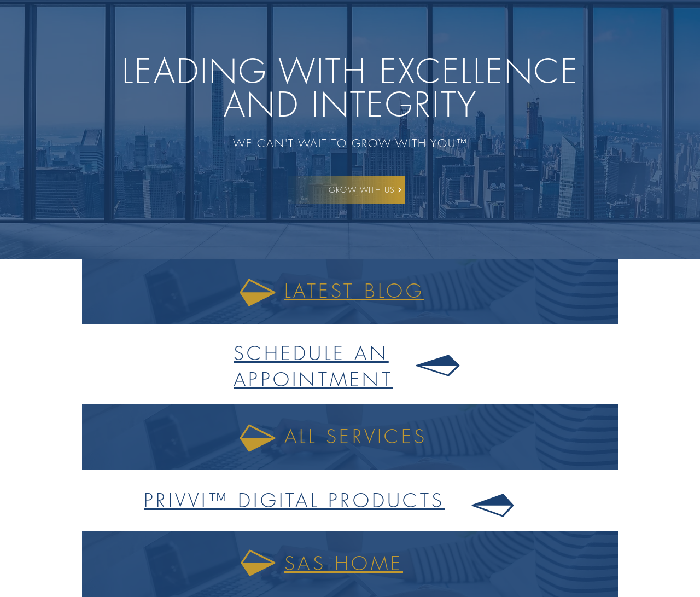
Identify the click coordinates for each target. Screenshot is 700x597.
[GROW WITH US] (366, 190)
